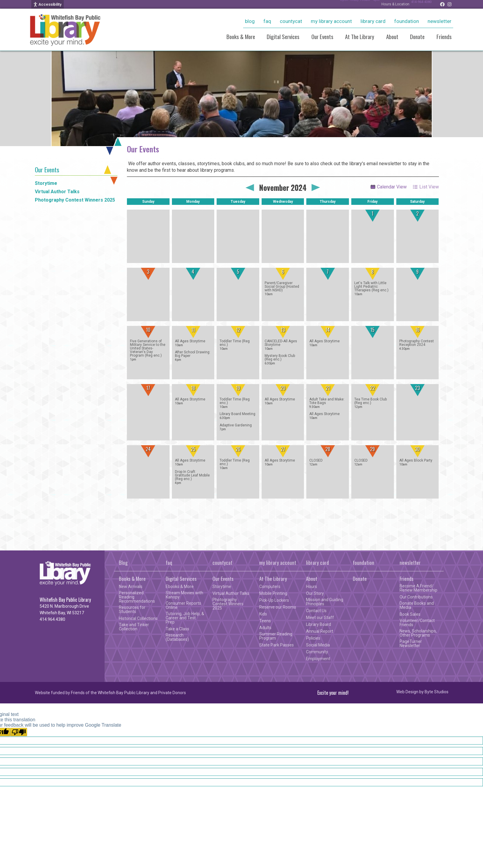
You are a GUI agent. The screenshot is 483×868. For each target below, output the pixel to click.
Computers (270, 587)
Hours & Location (389, 4)
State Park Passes (277, 645)
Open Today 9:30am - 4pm (351, 4)
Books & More (241, 36)
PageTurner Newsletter (411, 643)
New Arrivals (131, 587)
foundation (407, 21)
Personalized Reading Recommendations (137, 597)
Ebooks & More (180, 587)
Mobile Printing (273, 593)
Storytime (46, 183)
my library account (331, 21)
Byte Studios (437, 692)
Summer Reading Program (276, 636)
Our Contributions (416, 597)
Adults (265, 628)
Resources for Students (132, 609)
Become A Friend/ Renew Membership (418, 588)
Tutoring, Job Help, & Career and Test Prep (185, 618)
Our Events (322, 36)
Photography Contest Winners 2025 (75, 200)
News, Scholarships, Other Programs (418, 633)
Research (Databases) (177, 637)
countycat (291, 21)
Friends (444, 36)
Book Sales (410, 614)
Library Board (319, 624)
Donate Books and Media (417, 605)
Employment (318, 659)
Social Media (318, 645)
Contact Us (316, 611)
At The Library (360, 36)
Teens (265, 621)
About (392, 36)
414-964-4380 (418, 4)
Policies (313, 638)
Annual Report (320, 631)
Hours (312, 587)
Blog (250, 21)
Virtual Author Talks (57, 192)
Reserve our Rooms (278, 607)
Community (317, 652)
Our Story (315, 593)
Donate (417, 36)
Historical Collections (138, 618)
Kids (263, 614)
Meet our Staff (320, 618)
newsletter (439, 21)
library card (373, 21)
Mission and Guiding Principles (325, 602)
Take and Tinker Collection (134, 627)
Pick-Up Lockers (274, 600)
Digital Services (283, 36)
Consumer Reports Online (183, 605)
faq (267, 21)
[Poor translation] (19, 732)
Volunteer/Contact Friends (417, 623)
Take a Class (177, 629)
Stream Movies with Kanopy (184, 595)
